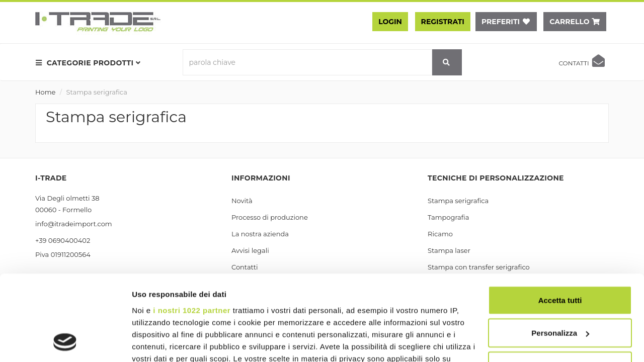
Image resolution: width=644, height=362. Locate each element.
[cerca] (447, 62)
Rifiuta (560, 287)
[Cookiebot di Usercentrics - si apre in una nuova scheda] (65, 342)
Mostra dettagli (159, 342)
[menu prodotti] (91, 63)
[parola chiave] (307, 62)
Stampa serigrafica (97, 92)
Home (45, 92)
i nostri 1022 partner (192, 231)
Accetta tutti (560, 221)
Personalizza (560, 254)
